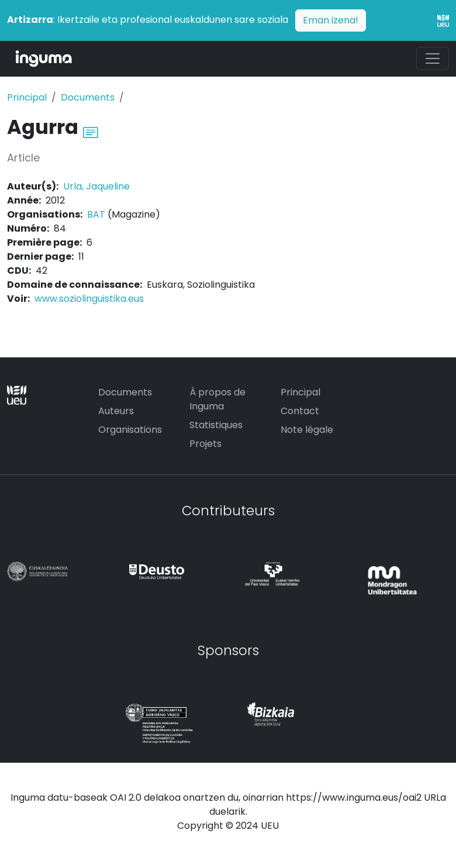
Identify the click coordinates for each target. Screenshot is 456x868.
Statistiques (216, 425)
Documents (88, 97)
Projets (205, 444)
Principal (27, 97)
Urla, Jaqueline (96, 186)
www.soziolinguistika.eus (89, 299)
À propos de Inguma (217, 399)
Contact (300, 411)
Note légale (307, 430)
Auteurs (116, 411)
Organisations (130, 430)
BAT (96, 214)
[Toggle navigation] (433, 58)
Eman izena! (331, 20)
